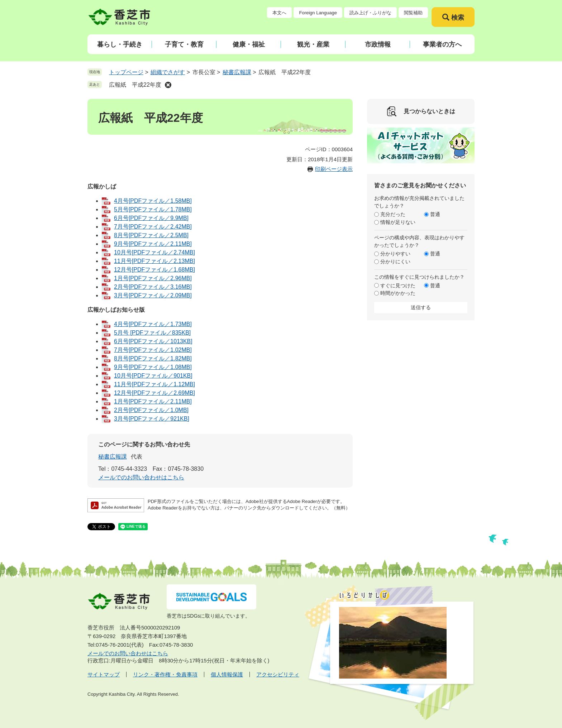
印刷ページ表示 (334, 169)
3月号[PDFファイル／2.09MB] (153, 295)
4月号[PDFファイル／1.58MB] (153, 201)
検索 (458, 18)
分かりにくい (395, 262)
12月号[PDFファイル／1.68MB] (154, 270)
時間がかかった (398, 293)
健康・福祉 (249, 44)
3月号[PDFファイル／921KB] (152, 419)
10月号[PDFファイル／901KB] (153, 376)
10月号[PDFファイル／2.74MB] (154, 252)
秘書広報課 (237, 72)
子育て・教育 (184, 44)
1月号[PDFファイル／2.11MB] (153, 401)
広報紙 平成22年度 (135, 85)
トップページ (126, 72)
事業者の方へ (442, 44)
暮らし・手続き (120, 44)
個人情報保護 (227, 674)
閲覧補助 (413, 13)
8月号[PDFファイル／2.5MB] (151, 235)
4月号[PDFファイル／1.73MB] (153, 324)
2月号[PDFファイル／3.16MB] (153, 287)
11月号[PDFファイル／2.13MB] (154, 261)
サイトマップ (104, 674)
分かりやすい (395, 254)
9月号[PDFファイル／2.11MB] (153, 244)
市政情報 (378, 44)
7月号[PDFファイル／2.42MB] (153, 227)
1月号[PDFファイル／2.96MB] (153, 278)
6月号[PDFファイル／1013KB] (153, 341)
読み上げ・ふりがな (370, 13)
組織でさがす (168, 72)
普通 (435, 214)
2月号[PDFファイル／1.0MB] (151, 410)
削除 (168, 85)
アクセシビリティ (278, 674)
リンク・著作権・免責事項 (165, 674)
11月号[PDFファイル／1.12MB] (154, 384)
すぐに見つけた (398, 286)
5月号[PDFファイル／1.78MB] (153, 209)
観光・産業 (313, 44)
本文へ (279, 13)
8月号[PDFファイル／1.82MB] (153, 358)
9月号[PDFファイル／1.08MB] (153, 367)
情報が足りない (398, 222)
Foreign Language (318, 13)
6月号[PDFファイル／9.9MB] (151, 218)
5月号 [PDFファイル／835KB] (152, 333)
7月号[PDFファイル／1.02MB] (153, 350)
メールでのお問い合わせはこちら (141, 477)
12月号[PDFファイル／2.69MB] (154, 393)
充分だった (393, 214)
